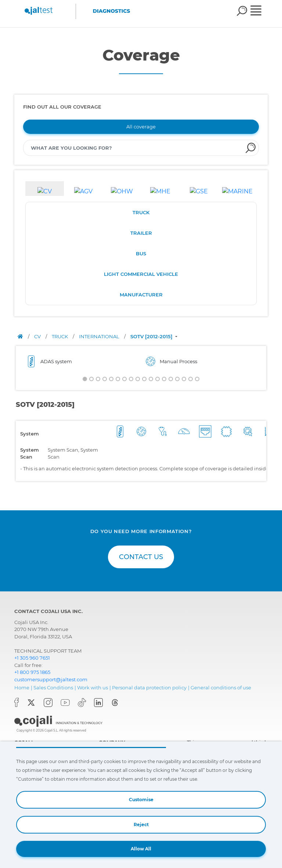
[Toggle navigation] (261, 11)
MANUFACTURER (141, 295)
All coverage (141, 127)
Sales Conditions (53, 688)
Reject (141, 825)
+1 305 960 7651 (32, 658)
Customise (141, 800)
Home (22, 688)
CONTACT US (141, 557)
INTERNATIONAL (100, 336)
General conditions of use (221, 688)
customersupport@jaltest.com (51, 679)
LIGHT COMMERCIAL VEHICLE (141, 274)
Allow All (141, 849)
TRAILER (141, 233)
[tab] (45, 189)
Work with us (93, 688)
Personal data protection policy (149, 688)
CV (38, 336)
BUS (141, 254)
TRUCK (141, 212)
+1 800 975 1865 (32, 672)
